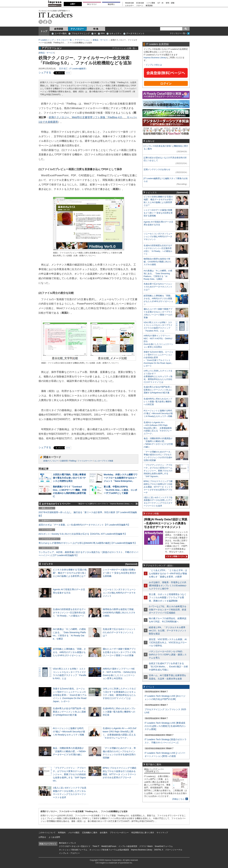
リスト (68, 73)
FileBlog (73, 461)
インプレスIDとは (154, 65)
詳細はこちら (178, 799)
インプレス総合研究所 (128, 846)
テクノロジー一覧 (64, 40)
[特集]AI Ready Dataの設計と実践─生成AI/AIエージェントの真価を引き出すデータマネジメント (166, 523)
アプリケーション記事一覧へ (124, 48)
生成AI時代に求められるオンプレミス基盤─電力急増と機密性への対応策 (119, 712)
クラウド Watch (146, 846)
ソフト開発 (151, 3)
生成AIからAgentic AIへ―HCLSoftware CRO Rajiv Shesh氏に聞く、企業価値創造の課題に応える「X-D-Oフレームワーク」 (158, 428)
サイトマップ (162, 833)
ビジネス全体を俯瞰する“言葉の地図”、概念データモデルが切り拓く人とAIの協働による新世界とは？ (70, 573)
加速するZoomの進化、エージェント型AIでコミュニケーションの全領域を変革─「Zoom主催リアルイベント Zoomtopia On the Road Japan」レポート (70, 695)
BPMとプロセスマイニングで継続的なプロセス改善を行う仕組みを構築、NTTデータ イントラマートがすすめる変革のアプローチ (158, 487)
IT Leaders (56, 15)
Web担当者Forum (109, 846)
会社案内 (104, 833)
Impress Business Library (155, 58)
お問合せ (42, 837)
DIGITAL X (159, 850)
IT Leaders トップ (46, 40)
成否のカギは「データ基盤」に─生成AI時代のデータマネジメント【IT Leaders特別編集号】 (84, 525)
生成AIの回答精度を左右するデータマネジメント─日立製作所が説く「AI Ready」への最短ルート (69, 612)
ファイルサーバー (85, 461)
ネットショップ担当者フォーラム (73, 850)
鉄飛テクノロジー (51, 461)
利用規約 (62, 833)
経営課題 (59, 29)
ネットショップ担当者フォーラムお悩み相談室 (109, 850)
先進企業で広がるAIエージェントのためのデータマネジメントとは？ (119, 632)
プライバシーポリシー (119, 833)
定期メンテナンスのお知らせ (157, 169)
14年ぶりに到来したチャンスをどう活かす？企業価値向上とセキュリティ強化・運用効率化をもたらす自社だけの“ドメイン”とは (158, 376)
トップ (44, 31)
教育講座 (149, 6)
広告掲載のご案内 (90, 833)
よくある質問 (54, 837)
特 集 (96, 29)
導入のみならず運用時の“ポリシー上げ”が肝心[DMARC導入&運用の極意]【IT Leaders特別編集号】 (88, 543)
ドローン (140, 6)
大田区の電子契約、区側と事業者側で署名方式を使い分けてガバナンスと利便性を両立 (69, 478)
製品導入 (111, 4)
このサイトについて (47, 833)
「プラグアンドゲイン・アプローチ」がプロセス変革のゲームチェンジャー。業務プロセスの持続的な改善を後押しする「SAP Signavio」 (69, 774)
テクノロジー (77, 29)
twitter (41, 22)
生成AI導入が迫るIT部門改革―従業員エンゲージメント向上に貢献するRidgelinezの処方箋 (69, 712)
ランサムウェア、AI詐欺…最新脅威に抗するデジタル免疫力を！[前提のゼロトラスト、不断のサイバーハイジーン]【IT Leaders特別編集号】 (88, 554)
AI (95, 33)
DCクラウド (92, 4)
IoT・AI (160, 3)
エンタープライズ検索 (104, 461)
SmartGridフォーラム (164, 846)
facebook (45, 22)
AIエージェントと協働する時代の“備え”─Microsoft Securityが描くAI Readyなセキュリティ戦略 (69, 731)
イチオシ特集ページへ (176, 556)
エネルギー (129, 6)
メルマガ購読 (74, 833)
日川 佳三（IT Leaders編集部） (73, 69)
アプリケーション (82, 40)
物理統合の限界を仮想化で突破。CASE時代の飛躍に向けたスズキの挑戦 (119, 612)
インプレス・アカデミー (69, 853)
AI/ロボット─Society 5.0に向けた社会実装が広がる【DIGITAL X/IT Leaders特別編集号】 (83, 534)
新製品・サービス (100, 40)
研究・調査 (170, 3)
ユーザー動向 (61, 33)
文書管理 (64, 461)
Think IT (96, 846)
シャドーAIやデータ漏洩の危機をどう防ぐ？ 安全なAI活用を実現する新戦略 (120, 573)
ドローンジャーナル (174, 850)
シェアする (45, 72)
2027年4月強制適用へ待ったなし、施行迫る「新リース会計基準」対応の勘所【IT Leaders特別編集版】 (88, 514)
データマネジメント (135, 33)
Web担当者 (129, 3)
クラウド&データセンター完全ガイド (75, 846)
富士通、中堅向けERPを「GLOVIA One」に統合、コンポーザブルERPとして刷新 (120, 490)
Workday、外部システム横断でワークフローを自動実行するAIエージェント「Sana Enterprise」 (121, 478)
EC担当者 (140, 3)
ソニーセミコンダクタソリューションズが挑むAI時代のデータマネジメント (119, 593)
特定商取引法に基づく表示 (143, 833)
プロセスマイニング (80, 33)
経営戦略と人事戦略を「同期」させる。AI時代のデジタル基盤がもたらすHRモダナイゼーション (69, 652)
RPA (103, 33)
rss (50, 22)
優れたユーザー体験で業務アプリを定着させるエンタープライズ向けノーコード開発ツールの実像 (119, 652)
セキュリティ (115, 33)
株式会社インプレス (68, 843)
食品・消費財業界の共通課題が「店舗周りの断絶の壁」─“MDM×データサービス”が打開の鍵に (70, 751)
